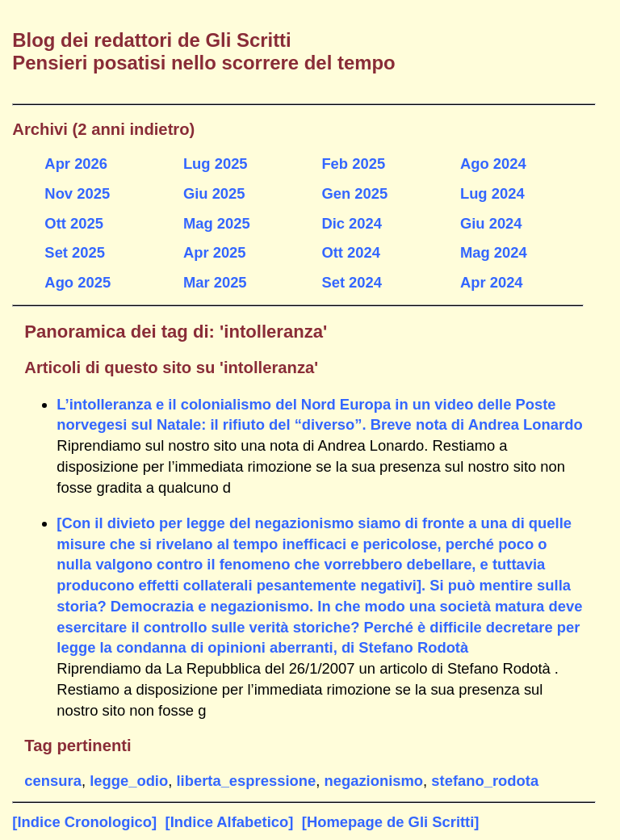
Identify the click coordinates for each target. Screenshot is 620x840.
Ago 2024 (493, 164)
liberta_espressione (246, 781)
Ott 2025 (74, 223)
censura (53, 781)
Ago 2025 (77, 282)
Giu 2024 (491, 223)
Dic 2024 (352, 223)
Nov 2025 (77, 193)
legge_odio (129, 781)
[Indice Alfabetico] (230, 822)
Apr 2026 (76, 164)
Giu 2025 (214, 193)
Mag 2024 (494, 252)
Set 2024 (352, 282)
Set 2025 (75, 252)
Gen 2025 (354, 193)
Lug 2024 (492, 193)
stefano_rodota (485, 781)
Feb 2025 (353, 164)
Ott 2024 (351, 252)
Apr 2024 (492, 282)
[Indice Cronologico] (84, 822)
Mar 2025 (215, 282)
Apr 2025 (215, 252)
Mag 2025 (217, 223)
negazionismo (373, 781)
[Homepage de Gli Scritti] (391, 822)
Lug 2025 (216, 164)
